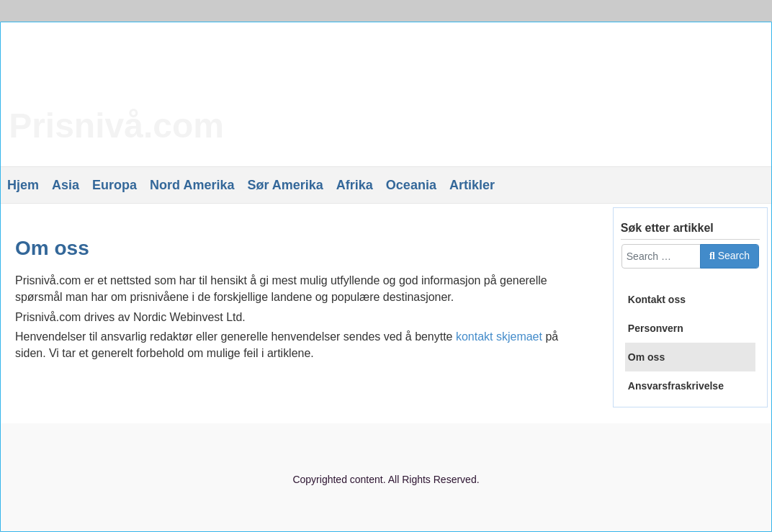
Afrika (355, 185)
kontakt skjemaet (499, 337)
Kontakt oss (657, 299)
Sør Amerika (285, 185)
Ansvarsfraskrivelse (676, 386)
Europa (115, 185)
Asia (66, 185)
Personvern (656, 328)
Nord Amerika (192, 185)
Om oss (52, 248)
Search (730, 256)
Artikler (472, 185)
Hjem (23, 185)
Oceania (411, 185)
